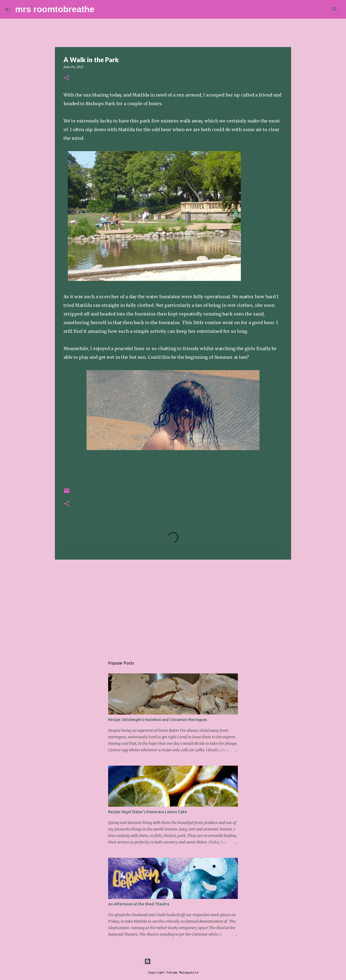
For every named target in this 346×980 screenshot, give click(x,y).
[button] (67, 78)
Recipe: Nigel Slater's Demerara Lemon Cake (147, 812)
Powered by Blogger (173, 961)
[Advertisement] (173, 606)
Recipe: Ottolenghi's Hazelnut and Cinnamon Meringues (158, 720)
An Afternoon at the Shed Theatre (139, 904)
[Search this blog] (313, 9)
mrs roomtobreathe (55, 9)
